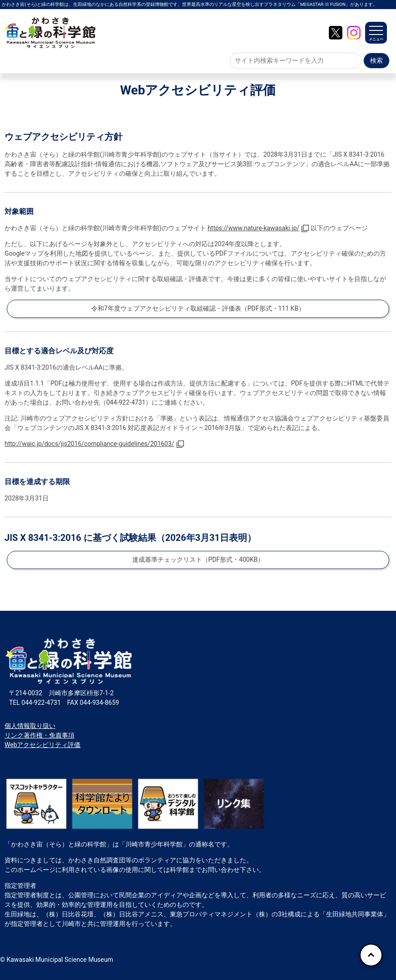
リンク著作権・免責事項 (40, 735)
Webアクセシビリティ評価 (43, 745)
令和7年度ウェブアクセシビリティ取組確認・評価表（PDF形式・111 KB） (198, 308)
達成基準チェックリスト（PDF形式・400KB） (198, 559)
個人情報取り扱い (30, 726)
